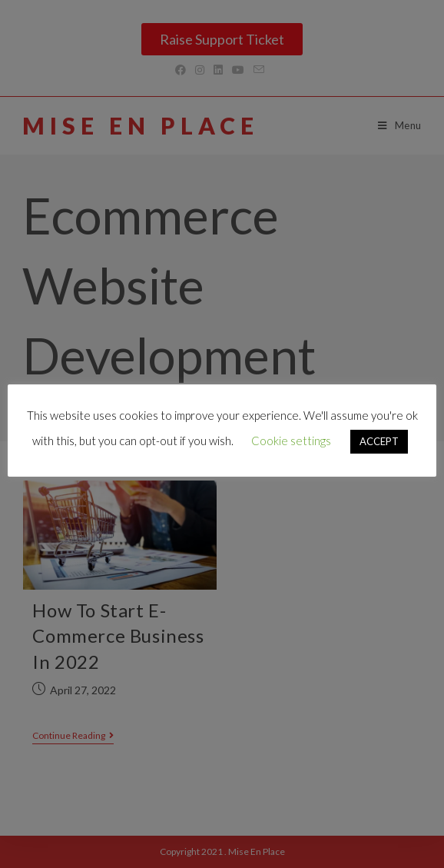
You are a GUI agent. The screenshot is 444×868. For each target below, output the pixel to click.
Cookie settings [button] (291, 441)
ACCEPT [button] (379, 441)
